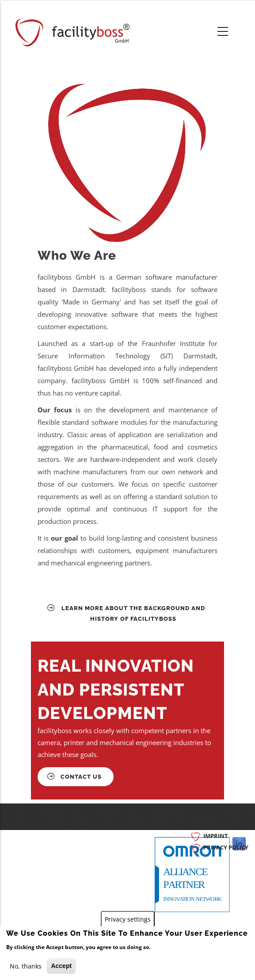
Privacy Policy (226, 847)
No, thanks (26, 966)
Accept (61, 966)
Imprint (216, 836)
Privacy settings (128, 920)
